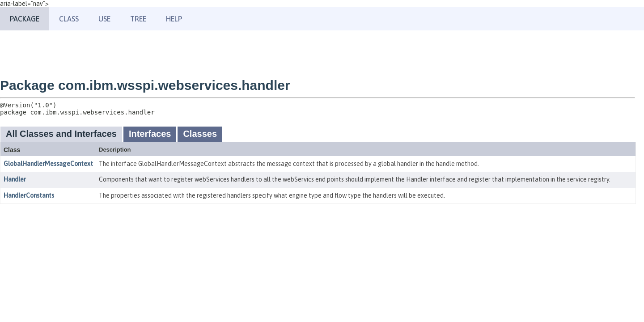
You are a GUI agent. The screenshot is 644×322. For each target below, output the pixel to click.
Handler (15, 179)
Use (104, 19)
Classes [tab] (200, 134)
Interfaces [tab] (150, 134)
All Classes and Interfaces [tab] (61, 134)
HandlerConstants (29, 195)
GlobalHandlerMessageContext (48, 164)
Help (174, 19)
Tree (138, 19)
